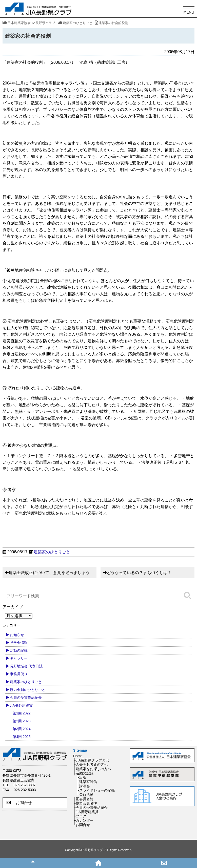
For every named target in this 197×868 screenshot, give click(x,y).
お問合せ (19, 803)
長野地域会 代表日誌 (26, 666)
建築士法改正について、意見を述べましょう (49, 573)
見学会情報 (19, 643)
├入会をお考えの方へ (90, 765)
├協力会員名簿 (85, 803)
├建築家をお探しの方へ (92, 769)
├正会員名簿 (83, 799)
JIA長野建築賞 (21, 705)
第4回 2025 (22, 737)
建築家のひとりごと (52, 552)
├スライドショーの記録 (96, 790)
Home (78, 756)
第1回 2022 (22, 713)
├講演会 (83, 786)
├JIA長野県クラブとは (91, 760)
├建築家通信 (87, 782)
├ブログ (80, 816)
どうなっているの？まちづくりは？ (139, 573)
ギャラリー (19, 658)
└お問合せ (82, 825)
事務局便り (19, 674)
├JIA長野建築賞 (86, 812)
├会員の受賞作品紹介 (90, 808)
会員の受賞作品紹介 (26, 697)
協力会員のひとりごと (28, 690)
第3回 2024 (22, 729)
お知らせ (17, 635)
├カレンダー (83, 820)
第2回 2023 (22, 721)
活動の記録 (19, 650)
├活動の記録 (83, 773)
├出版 (82, 777)
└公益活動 (85, 795)
